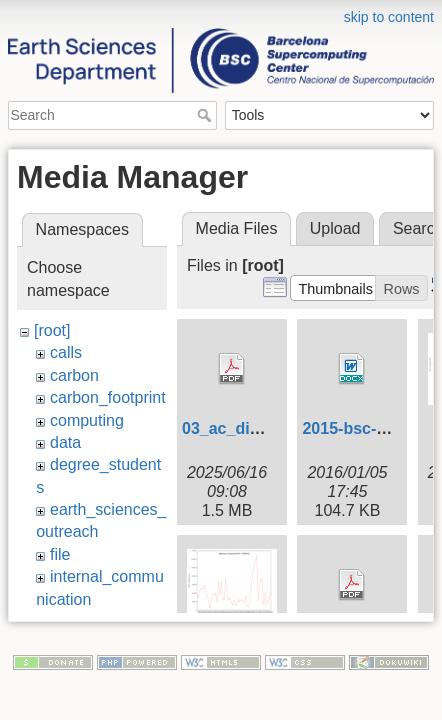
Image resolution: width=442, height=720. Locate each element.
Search (206, 115)
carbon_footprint (108, 397)
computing (87, 420)
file (60, 554)
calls (66, 352)
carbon (74, 375)
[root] (52, 330)
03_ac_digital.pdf (247, 428)
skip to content (389, 17)
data (65, 442)
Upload (335, 228)
